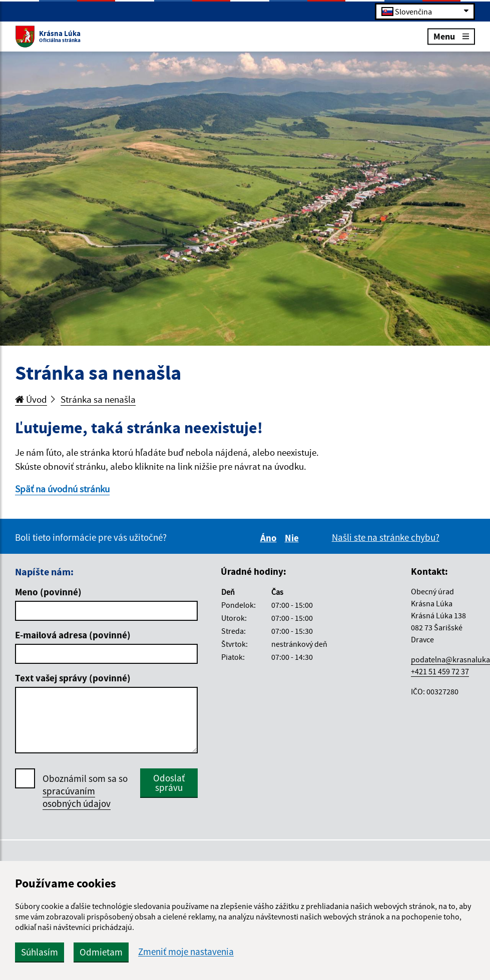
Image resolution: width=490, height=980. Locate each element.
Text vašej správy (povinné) (73, 678)
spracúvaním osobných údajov (77, 797)
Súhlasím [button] (40, 952)
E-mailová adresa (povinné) (73, 635)
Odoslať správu (169, 783)
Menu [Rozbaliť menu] (451, 36)
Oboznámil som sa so (85, 791)
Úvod (31, 399)
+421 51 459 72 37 (440, 671)
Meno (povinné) (48, 592)
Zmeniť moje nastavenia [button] (186, 952)
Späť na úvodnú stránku (62, 489)
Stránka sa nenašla (98, 399)
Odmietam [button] (101, 952)
